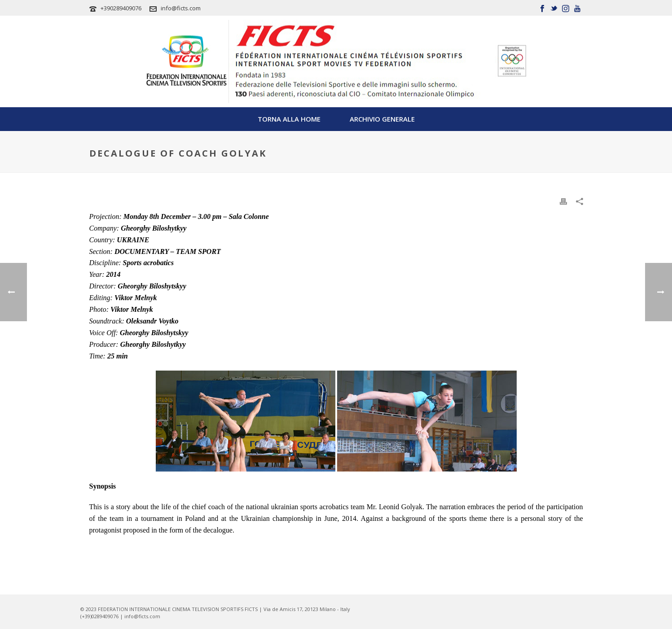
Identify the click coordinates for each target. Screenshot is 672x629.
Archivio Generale (382, 119)
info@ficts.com (181, 8)
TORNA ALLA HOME (289, 119)
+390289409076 (121, 8)
